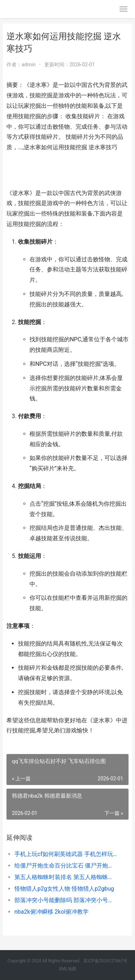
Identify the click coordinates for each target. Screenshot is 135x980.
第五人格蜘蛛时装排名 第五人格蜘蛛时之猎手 (66, 877)
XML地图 (67, 969)
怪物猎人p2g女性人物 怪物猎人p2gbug (64, 889)
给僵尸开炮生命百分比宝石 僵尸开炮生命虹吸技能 (66, 866)
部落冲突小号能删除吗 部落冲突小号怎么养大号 (66, 900)
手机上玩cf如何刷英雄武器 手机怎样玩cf (66, 854)
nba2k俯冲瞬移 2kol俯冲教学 (51, 912)
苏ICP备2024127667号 (105, 961)
